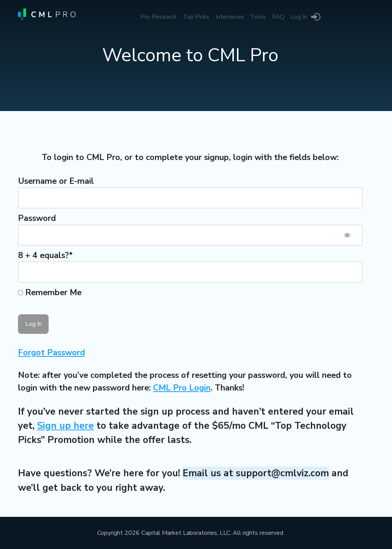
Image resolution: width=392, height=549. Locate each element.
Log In (299, 17)
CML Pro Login (182, 388)
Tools (258, 17)
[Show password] (347, 235)
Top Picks (196, 17)
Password (37, 218)
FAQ (278, 17)
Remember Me (50, 292)
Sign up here (65, 426)
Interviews (230, 17)
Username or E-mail (56, 181)
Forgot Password (51, 353)
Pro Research (158, 17)
